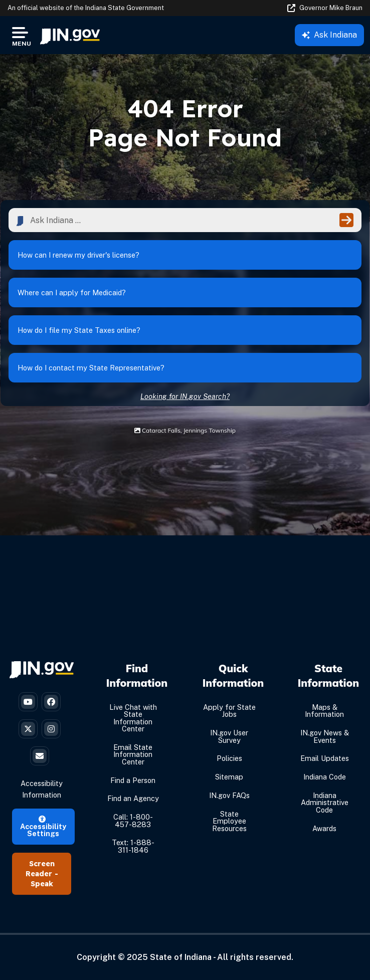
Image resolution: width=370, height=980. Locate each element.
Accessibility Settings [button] (43, 827)
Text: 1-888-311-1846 (133, 846)
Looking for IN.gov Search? (185, 396)
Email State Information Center (133, 754)
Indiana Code (325, 777)
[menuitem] (70, 35)
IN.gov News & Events (325, 736)
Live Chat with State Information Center (133, 718)
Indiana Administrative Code (325, 803)
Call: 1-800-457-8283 (133, 820)
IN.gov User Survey (229, 736)
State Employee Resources (229, 821)
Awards (324, 828)
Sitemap (229, 777)
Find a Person (133, 780)
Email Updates (325, 759)
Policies (229, 759)
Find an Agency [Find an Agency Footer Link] (133, 799)
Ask (329, 35)
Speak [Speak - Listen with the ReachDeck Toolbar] (42, 884)
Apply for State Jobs (229, 711)
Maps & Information (324, 711)
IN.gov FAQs (229, 795)
